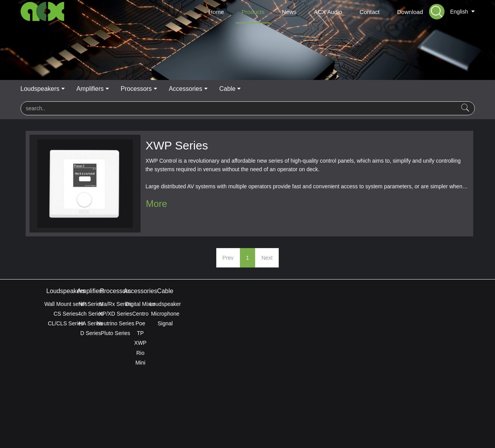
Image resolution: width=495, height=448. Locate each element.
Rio (338, 353)
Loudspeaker (429, 304)
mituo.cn (294, 431)
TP (339, 333)
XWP (339, 343)
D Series (157, 333)
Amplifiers (203, 89)
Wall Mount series (66, 304)
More (157, 204)
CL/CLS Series (66, 323)
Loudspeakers (151, 89)
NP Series (157, 304)
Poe (338, 323)
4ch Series (156, 314)
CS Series (66, 314)
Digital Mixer (338, 304)
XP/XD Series (248, 314)
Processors (250, 89)
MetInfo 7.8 (235, 431)
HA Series (156, 323)
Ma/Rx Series (247, 304)
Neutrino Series (247, 323)
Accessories (301, 89)
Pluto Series (247, 333)
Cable (344, 89)
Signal (429, 323)
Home (216, 12)
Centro (338, 314)
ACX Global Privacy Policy (247, 422)
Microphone (429, 314)
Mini (339, 363)
